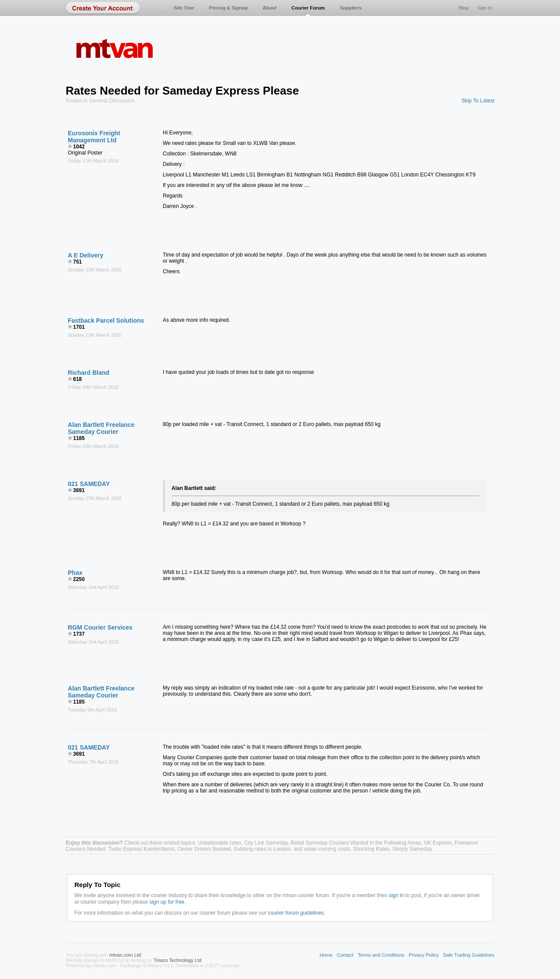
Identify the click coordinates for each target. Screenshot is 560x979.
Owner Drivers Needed (204, 849)
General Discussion (112, 101)
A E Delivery (86, 255)
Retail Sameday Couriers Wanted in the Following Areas (356, 843)
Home (326, 955)
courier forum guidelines (296, 913)
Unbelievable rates (219, 843)
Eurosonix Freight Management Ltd (94, 137)
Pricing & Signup (229, 8)
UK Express (438, 843)
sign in (396, 895)
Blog (464, 8)
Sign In (485, 8)
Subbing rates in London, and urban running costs (292, 849)
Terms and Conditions (381, 955)
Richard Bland (89, 373)
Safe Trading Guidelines (469, 955)
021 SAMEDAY (89, 484)
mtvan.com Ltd (125, 955)
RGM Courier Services (100, 627)
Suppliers (351, 8)
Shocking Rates (371, 849)
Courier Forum (308, 8)
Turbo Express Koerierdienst (141, 849)
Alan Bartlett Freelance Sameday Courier (101, 428)
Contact (345, 955)
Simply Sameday (412, 849)
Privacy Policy (423, 955)
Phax (75, 573)
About (269, 8)
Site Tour (184, 8)
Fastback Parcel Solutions (106, 320)
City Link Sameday (266, 843)
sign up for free (167, 902)
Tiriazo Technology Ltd (177, 960)
